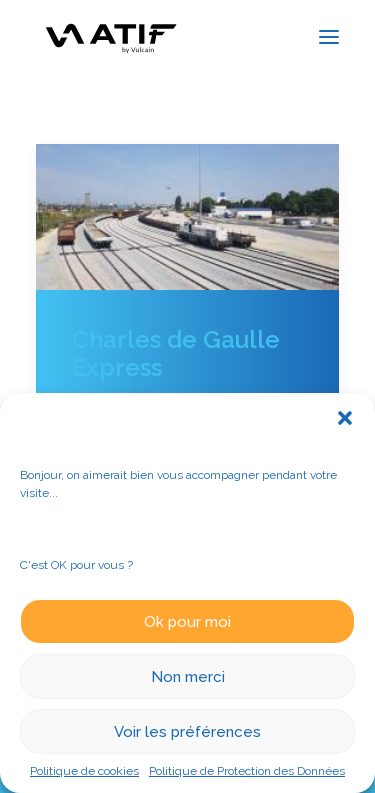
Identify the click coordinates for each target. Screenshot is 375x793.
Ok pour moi (187, 622)
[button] (345, 418)
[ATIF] (110, 36)
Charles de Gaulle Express (176, 354)
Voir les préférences (187, 732)
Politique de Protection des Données (247, 771)
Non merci (188, 677)
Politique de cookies (84, 771)
